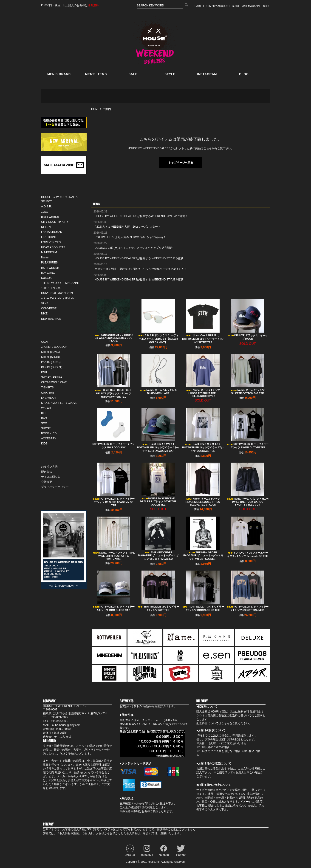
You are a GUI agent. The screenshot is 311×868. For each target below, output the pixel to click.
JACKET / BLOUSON (54, 347)
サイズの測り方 (51, 477)
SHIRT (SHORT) (51, 357)
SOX (44, 423)
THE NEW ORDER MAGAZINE (60, 283)
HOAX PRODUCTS (53, 247)
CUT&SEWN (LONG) (54, 382)
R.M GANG (48, 273)
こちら (225, 723)
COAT (45, 342)
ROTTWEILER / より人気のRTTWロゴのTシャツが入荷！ (130, 237)
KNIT (44, 372)
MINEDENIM (49, 252)
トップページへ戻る (181, 163)
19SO (45, 212)
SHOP (267, 6)
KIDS (44, 444)
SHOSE (46, 428)
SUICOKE (47, 278)
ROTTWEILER (50, 268)
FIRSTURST (49, 237)
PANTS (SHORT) (52, 367)
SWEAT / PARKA (52, 377)
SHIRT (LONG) (50, 352)
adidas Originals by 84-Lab (58, 298)
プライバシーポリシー (55, 487)
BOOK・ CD (49, 433)
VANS (45, 303)
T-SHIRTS (47, 387)
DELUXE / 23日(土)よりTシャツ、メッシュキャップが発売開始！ (135, 248)
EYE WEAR (48, 398)
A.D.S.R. (47, 206)
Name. (45, 257)
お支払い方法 (49, 467)
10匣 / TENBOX (51, 288)
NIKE (44, 314)
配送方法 (47, 472)
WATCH (46, 408)
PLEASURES (49, 263)
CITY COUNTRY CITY (55, 222)
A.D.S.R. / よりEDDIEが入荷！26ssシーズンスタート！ (129, 227)
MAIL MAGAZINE (252, 6)
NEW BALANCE (51, 319)
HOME (95, 109)
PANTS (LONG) (51, 362)
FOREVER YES (51, 242)
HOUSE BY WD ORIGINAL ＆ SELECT (60, 199)
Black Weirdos (50, 217)
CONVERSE (49, 308)
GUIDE (236, 6)
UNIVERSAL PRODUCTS (57, 293)
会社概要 (47, 482)
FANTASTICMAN (52, 232)
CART (198, 6)
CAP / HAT (48, 393)
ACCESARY (49, 438)
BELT (44, 413)
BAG (44, 418)
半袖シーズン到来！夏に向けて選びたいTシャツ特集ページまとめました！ (141, 269)
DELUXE (47, 227)
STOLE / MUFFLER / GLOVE (59, 403)
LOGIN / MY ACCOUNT (217, 6)
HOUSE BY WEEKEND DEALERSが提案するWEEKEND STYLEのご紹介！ (141, 216)
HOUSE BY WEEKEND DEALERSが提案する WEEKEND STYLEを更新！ (140, 258)
